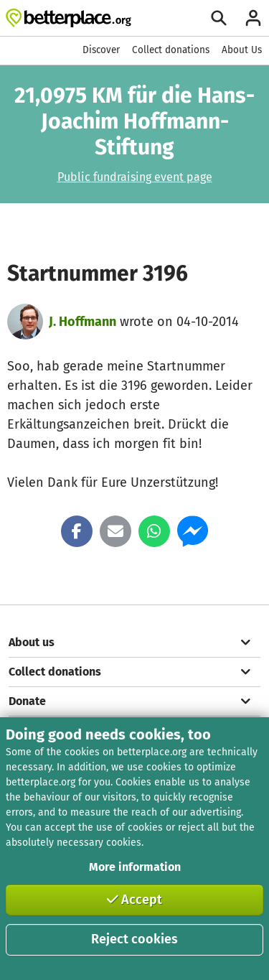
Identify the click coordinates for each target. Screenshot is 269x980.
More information (135, 867)
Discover (101, 50)
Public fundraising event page (135, 177)
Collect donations (171, 50)
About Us (242, 50)
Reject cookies (134, 939)
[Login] (253, 18)
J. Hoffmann (82, 322)
